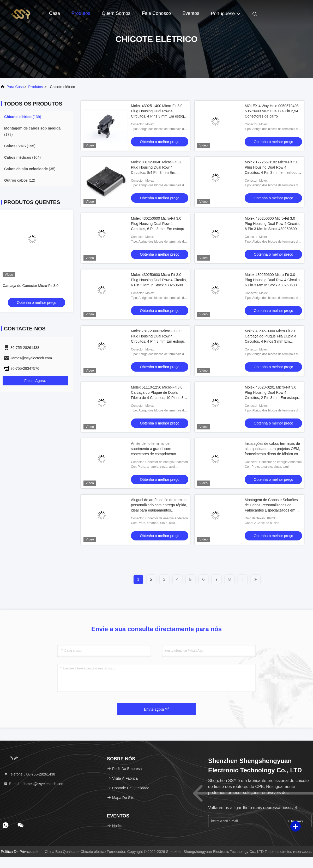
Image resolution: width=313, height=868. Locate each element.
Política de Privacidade (20, 852)
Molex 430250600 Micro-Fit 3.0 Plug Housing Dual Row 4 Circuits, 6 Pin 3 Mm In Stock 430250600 (273, 224)
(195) (20, 146)
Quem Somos (116, 13)
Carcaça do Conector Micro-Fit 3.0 (31, 286)
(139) (23, 117)
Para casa (15, 87)
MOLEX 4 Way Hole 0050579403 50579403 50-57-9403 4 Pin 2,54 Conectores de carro (272, 111)
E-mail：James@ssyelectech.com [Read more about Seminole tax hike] (34, 784)
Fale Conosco (156, 13)
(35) (30, 169)
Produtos (81, 13)
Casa (55, 13)
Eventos (191, 13)
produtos (35, 87)
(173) (32, 131)
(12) (20, 180)
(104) (22, 157)
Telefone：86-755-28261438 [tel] (29, 774)
